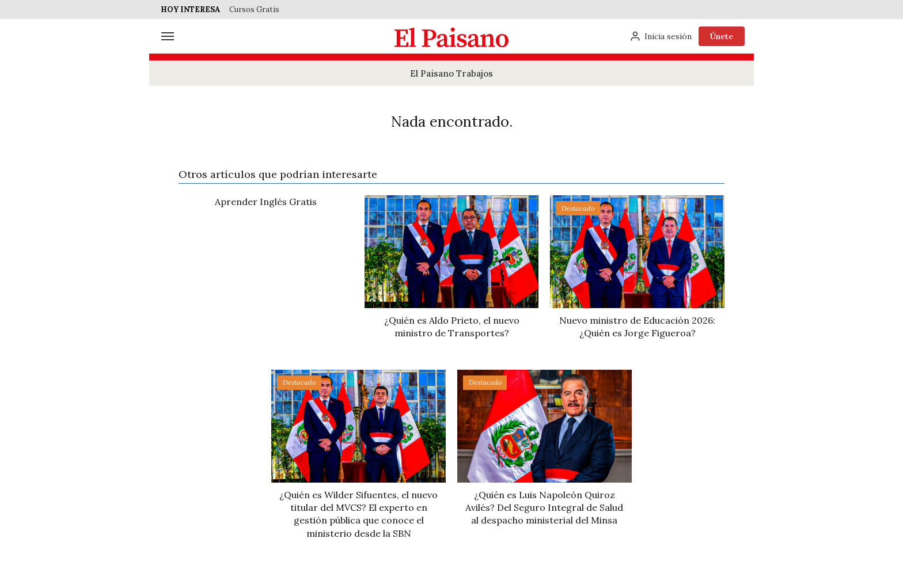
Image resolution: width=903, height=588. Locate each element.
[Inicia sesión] (661, 36)
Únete (722, 36)
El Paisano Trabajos (451, 73)
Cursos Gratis (254, 10)
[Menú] (168, 36)
